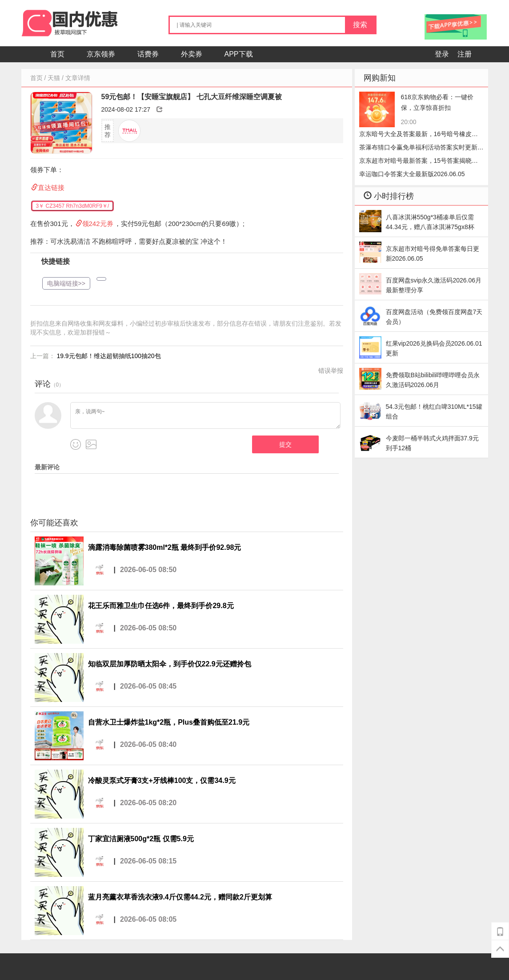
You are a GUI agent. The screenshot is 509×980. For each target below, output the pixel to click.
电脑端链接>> (66, 283)
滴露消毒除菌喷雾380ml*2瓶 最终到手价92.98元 (165, 547)
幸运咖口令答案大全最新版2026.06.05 (412, 174)
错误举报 (331, 371)
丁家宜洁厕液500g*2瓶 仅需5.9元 (141, 839)
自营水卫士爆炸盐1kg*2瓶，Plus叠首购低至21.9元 (169, 722)
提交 (285, 444)
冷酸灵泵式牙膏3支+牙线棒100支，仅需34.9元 (162, 780)
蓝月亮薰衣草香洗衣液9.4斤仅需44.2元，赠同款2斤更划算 (180, 897)
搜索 (360, 25)
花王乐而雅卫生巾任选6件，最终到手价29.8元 (161, 606)
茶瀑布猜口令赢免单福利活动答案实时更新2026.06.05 (418, 149)
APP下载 (239, 54)
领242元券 (98, 224)
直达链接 (51, 188)
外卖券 (192, 54)
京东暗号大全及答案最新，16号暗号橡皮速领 (419, 135)
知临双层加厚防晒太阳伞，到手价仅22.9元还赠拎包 (170, 664)
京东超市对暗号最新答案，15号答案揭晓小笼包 (419, 162)
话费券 (148, 54)
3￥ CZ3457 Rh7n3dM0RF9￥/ (73, 206)
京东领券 (101, 54)
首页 (57, 54)
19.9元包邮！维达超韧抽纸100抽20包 (108, 356)
